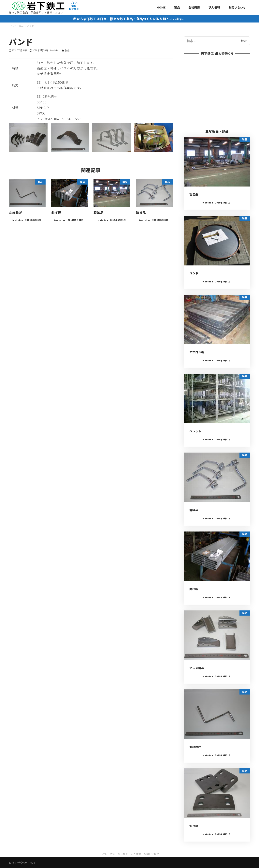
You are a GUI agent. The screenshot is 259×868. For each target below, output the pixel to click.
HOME (104, 854)
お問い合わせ (151, 854)
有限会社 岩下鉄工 (24, 863)
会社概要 (123, 854)
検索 (244, 41)
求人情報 (136, 854)
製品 (67, 50)
